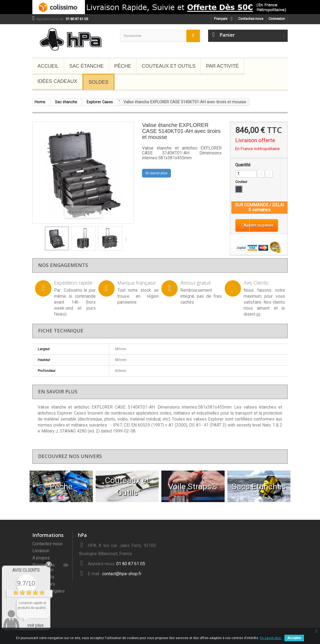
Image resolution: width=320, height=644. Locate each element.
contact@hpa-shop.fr (122, 578)
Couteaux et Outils (169, 66)
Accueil (48, 66)
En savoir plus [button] (156, 173)
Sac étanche (87, 66)
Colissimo (73, 295)
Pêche (123, 66)
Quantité (243, 165)
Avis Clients (26, 570)
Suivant (127, 239)
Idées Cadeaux (57, 81)
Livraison (41, 555)
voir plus (35, 625)
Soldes (98, 82)
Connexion (277, 19)
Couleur (242, 182)
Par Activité (222, 66)
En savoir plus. (271, 638)
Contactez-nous (251, 19)
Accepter (294, 638)
